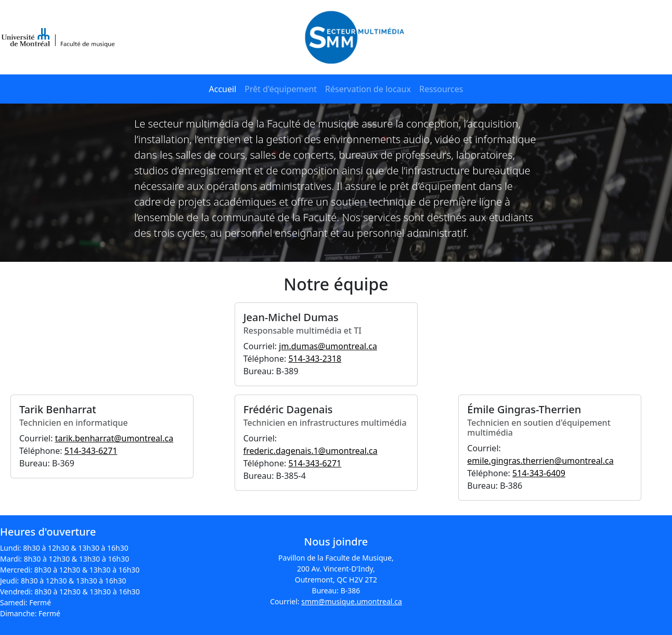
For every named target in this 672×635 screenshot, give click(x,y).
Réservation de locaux (368, 89)
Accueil (223, 89)
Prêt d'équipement (281, 89)
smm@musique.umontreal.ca (352, 601)
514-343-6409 (539, 473)
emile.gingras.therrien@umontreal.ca (540, 461)
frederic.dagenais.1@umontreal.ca (311, 451)
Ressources (441, 89)
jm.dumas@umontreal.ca (328, 346)
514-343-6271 (91, 451)
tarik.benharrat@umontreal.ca (114, 438)
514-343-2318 (315, 359)
